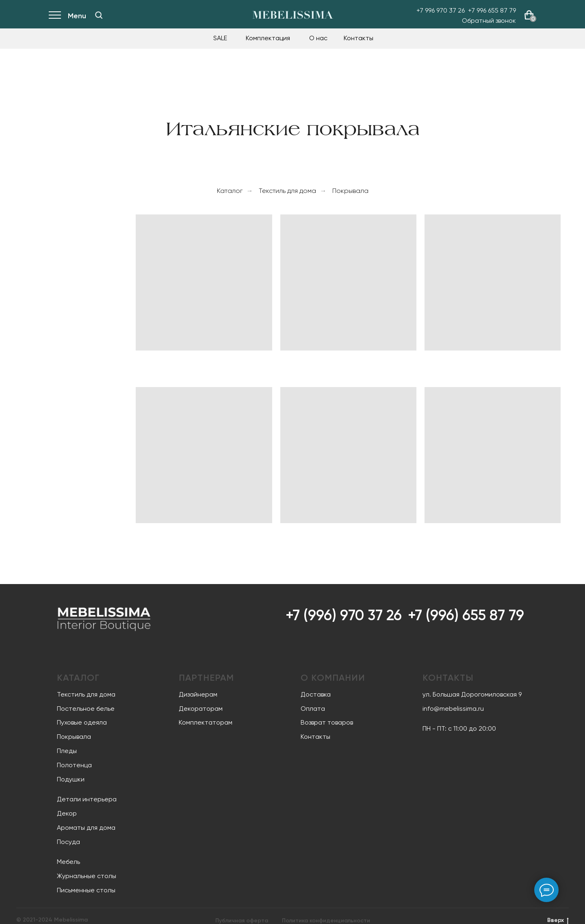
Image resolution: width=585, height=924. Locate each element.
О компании (333, 678)
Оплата (313, 709)
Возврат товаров (327, 722)
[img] (99, 15)
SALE (220, 38)
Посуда (68, 842)
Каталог (230, 191)
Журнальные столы (87, 876)
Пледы (67, 751)
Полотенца (74, 765)
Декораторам (201, 709)
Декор (67, 813)
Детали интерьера (87, 799)
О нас (318, 38)
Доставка (316, 694)
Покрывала (350, 191)
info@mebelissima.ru (453, 709)
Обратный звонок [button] (489, 21)
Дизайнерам (198, 694)
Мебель (68, 862)
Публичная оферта (242, 921)
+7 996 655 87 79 (492, 10)
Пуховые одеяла (82, 722)
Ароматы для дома (86, 828)
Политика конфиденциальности (326, 921)
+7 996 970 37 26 (441, 10)
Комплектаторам (206, 722)
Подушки (71, 779)
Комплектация (268, 38)
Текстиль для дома (287, 191)
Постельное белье (86, 709)
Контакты (359, 38)
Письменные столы (86, 890)
